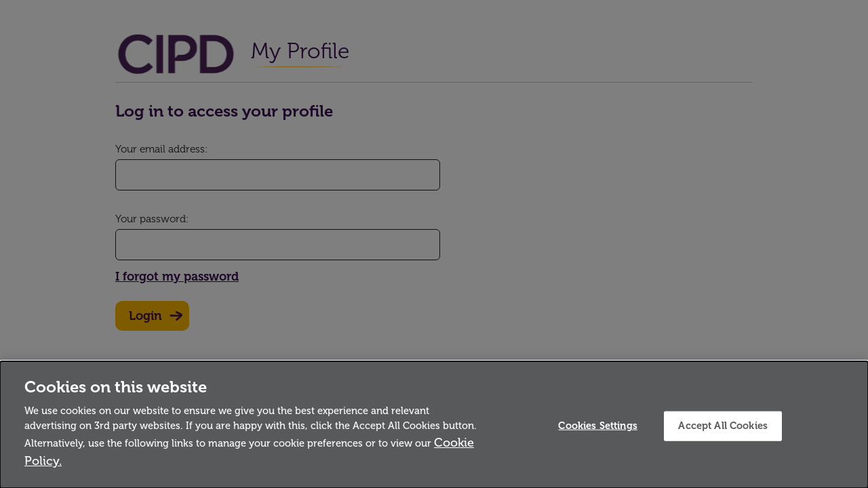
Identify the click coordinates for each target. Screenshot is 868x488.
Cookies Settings (597, 426)
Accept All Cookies (723, 426)
